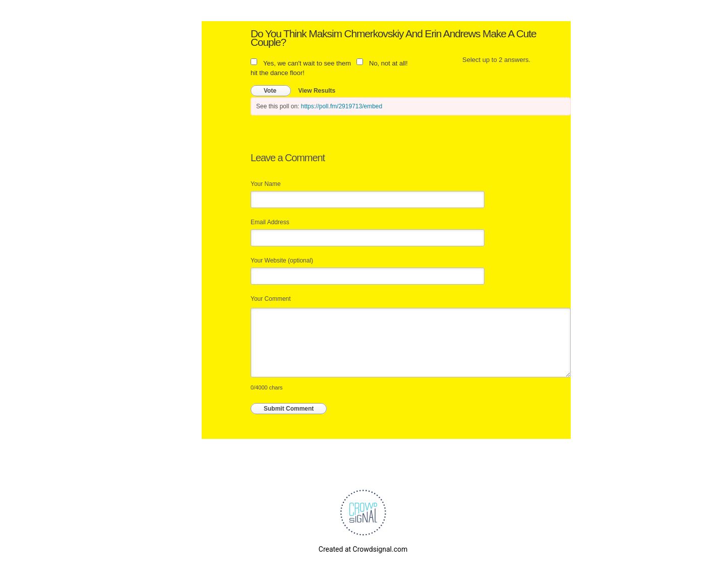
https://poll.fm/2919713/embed (342, 106)
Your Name (266, 184)
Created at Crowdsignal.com (363, 549)
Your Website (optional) (282, 260)
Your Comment (271, 299)
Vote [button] (271, 91)
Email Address (270, 222)
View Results (317, 91)
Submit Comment (289, 409)
